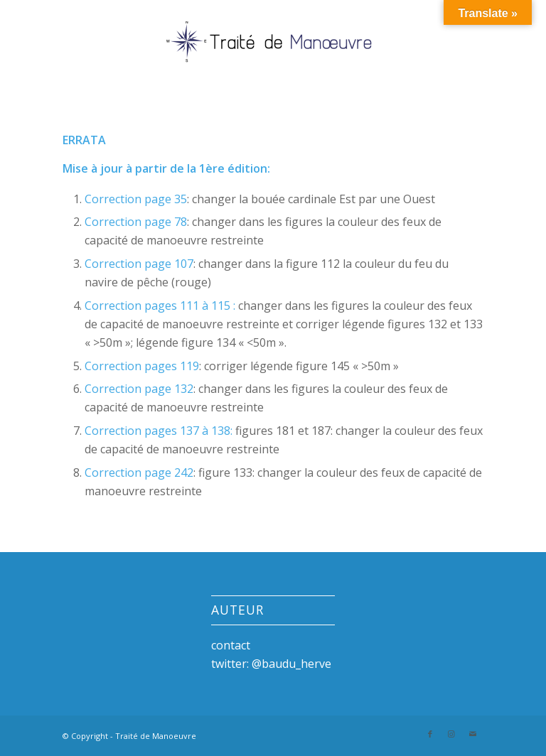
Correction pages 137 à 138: (159, 431)
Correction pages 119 (142, 366)
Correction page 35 (136, 199)
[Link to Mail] (473, 734)
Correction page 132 (139, 389)
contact (231, 645)
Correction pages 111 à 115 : (160, 306)
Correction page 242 (139, 472)
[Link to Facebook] (430, 734)
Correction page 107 (139, 264)
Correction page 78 (136, 222)
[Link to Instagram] (451, 734)
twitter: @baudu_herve (271, 664)
